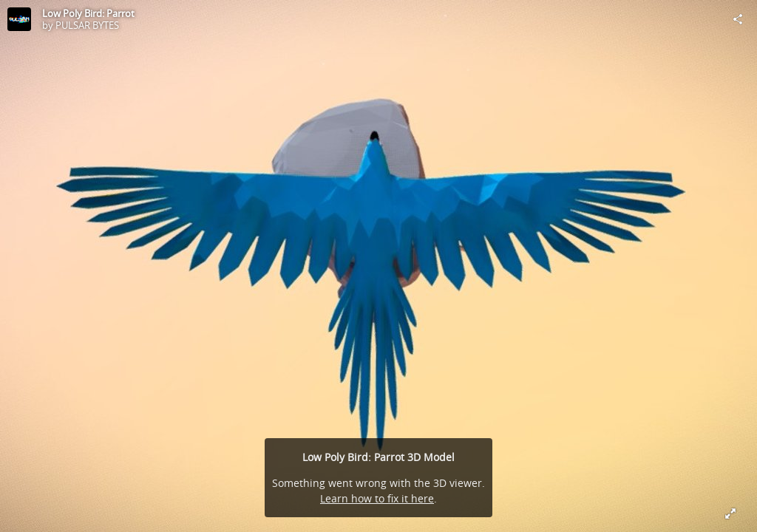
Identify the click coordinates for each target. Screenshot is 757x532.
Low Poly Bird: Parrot (88, 13)
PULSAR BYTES (87, 25)
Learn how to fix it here (377, 498)
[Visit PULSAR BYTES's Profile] (19, 19)
